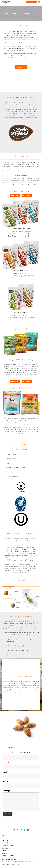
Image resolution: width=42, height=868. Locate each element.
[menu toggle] (39, 2)
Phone (5, 781)
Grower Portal (31, 2)
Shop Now (15, 195)
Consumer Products (8, 846)
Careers (4, 851)
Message (7, 791)
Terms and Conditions (8, 856)
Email (6, 772)
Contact (4, 853)
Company (5, 838)
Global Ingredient (7, 848)
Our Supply (5, 840)
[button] (21, 67)
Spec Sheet (27, 195)
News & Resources (8, 843)
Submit (8, 814)
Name (6, 763)
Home (4, 835)
